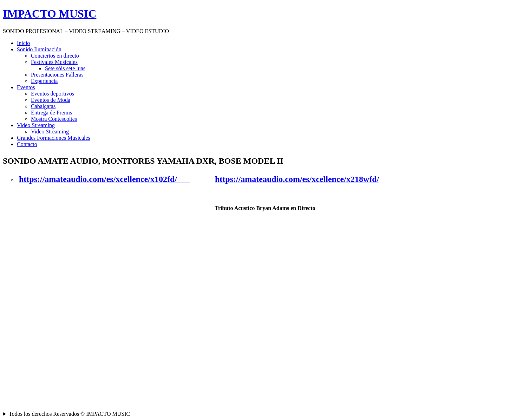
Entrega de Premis (51, 113)
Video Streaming (36, 125)
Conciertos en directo (55, 56)
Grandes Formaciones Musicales (54, 138)
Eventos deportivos (53, 94)
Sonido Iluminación (39, 49)
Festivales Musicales (54, 62)
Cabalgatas (43, 106)
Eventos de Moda (51, 100)
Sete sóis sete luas (65, 68)
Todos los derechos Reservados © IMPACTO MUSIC (69, 414)
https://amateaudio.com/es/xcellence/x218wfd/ (297, 179)
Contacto (27, 144)
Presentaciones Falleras (57, 75)
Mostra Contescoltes (54, 119)
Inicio (23, 43)
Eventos (26, 87)
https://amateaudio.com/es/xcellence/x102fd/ (104, 179)
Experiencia (44, 81)
